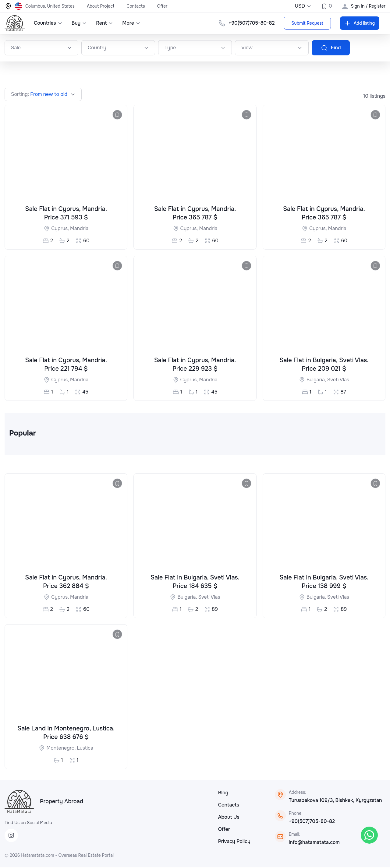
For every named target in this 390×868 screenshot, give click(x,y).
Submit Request (307, 23)
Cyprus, (61, 229)
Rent (105, 23)
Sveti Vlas (338, 380)
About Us (229, 818)
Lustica (85, 749)
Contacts (136, 6)
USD (303, 6)
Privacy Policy (234, 842)
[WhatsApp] (369, 835)
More (131, 23)
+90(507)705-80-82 (312, 822)
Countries (48, 23)
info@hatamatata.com (314, 843)
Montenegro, (62, 749)
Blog (223, 793)
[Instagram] (11, 836)
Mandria (79, 229)
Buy (79, 23)
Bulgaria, (317, 380)
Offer (162, 6)
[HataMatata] (19, 802)
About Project (101, 6)
